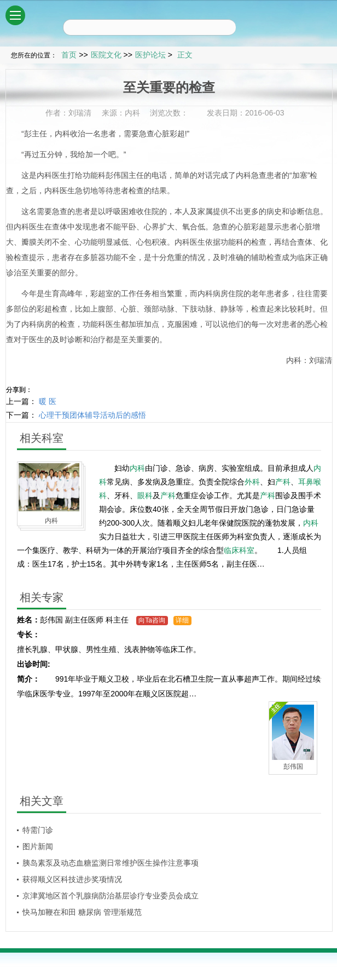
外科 (252, 482)
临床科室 (239, 550)
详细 (182, 620)
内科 (62, 134)
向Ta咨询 (152, 620)
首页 (69, 55)
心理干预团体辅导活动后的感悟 (92, 415)
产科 (283, 482)
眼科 (145, 495)
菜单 (18, 11)
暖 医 (48, 401)
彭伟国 (117, 175)
